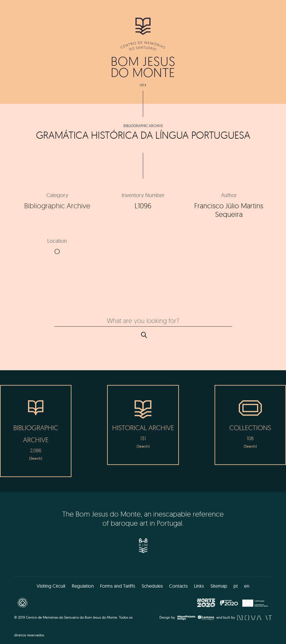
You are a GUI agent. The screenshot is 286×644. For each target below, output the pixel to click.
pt (236, 586)
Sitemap (219, 586)
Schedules (152, 586)
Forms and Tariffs (118, 586)
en (247, 586)
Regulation (83, 586)
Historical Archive (143, 428)
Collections (250, 428)
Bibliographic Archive (143, 126)
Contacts (178, 586)
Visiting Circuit (51, 586)
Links (199, 586)
